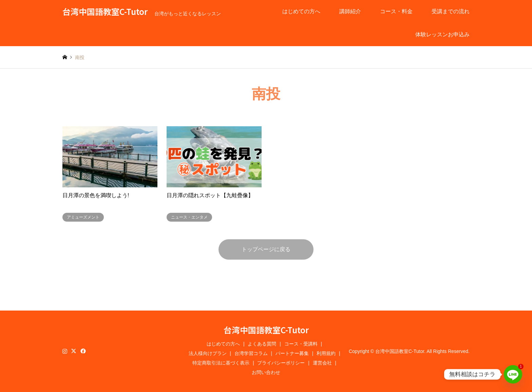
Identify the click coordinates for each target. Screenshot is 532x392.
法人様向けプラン (208, 353)
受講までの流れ (451, 11)
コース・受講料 (301, 344)
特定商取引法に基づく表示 (221, 363)
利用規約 (326, 353)
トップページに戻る (266, 249)
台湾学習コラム (251, 353)
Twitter (74, 351)
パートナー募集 (292, 353)
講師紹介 (350, 11)
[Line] (513, 374)
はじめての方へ (301, 11)
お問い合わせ (266, 372)
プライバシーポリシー (281, 363)
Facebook (82, 351)
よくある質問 (262, 344)
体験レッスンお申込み (442, 34)
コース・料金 (396, 11)
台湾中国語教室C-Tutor (266, 330)
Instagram (65, 351)
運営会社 (322, 363)
